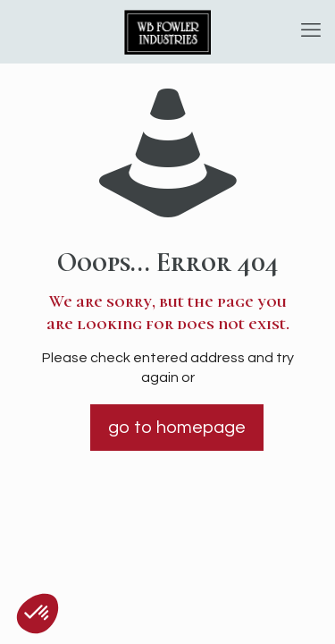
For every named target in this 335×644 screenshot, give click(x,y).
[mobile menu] (311, 31)
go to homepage (177, 428)
